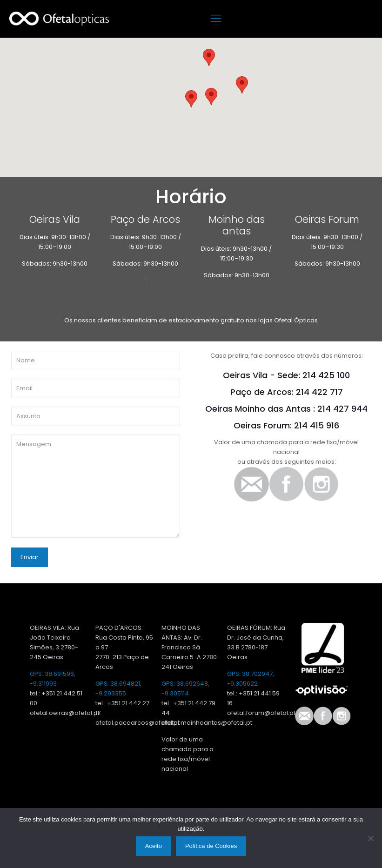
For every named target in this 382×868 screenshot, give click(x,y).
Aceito (154, 846)
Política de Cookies (211, 846)
